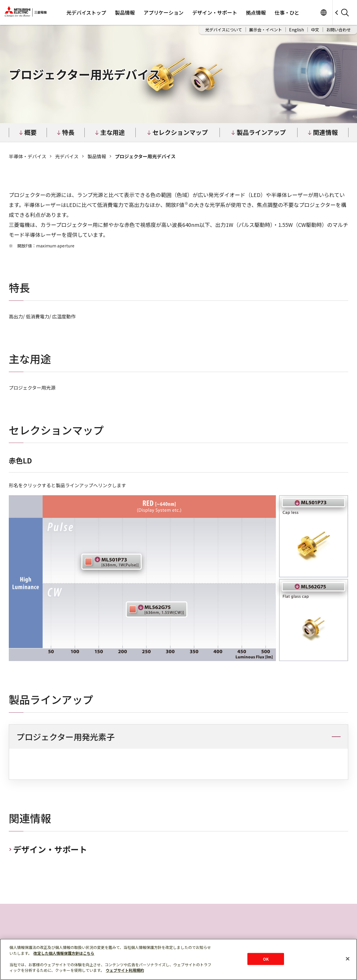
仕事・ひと (287, 12)
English (296, 30)
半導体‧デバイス (28, 156)
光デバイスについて (224, 30)
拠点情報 (256, 12)
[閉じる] (348, 959)
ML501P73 (112, 562)
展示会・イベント (266, 30)
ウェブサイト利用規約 (125, 970)
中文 (315, 30)
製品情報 (125, 12)
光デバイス (67, 156)
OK (266, 959)
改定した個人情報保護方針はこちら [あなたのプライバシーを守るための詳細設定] (64, 953)
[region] (178, 763)
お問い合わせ (339, 30)
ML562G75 (157, 609)
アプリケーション (164, 12)
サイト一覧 (323, 12)
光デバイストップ (86, 12)
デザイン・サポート (215, 12)
